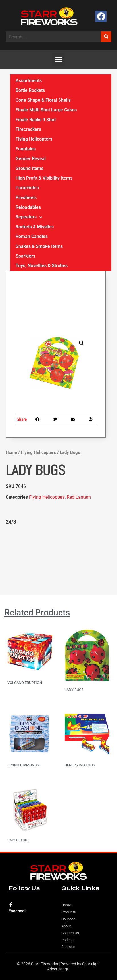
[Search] (106, 37)
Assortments (29, 81)
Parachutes (27, 188)
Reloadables (28, 207)
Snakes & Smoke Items (39, 246)
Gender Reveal (31, 159)
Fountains (26, 149)
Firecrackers (28, 129)
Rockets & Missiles (35, 227)
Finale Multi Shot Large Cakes (46, 110)
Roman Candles (32, 236)
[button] (59, 59)
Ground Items (30, 168)
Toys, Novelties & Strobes (42, 266)
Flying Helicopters (38, 452)
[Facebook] (11, 905)
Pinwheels (26, 198)
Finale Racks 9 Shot (36, 120)
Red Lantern (79, 497)
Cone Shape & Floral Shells (43, 100)
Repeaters (29, 217)
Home (11, 452)
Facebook (18, 911)
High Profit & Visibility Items (44, 178)
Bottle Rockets (30, 90)
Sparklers (25, 256)
